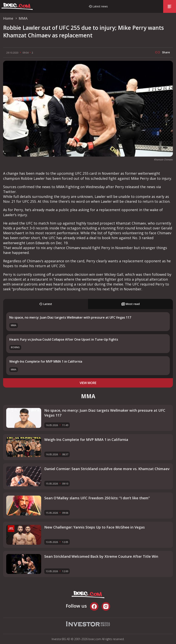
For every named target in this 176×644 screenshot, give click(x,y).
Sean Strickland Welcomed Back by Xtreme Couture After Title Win (101, 556)
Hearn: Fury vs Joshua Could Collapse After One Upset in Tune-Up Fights (64, 339)
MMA (14, 325)
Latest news (100, 6)
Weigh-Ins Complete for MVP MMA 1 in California (46, 361)
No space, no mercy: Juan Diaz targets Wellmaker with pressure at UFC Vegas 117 (70, 317)
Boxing (15, 347)
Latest (46, 304)
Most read (131, 304)
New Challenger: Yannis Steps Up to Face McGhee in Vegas (95, 527)
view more (88, 383)
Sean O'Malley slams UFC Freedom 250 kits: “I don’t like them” (97, 498)
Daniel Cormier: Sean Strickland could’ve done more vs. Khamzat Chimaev (107, 469)
